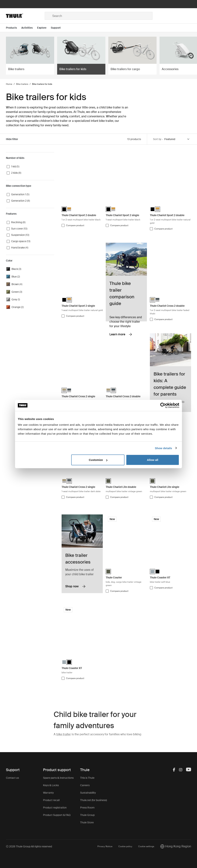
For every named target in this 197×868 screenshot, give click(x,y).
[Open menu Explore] (44, 28)
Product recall (51, 800)
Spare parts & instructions (58, 778)
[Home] (25, 16)
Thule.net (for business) (93, 800)
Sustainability (88, 793)
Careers (85, 785)
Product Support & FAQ (57, 815)
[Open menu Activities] (29, 28)
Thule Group (87, 815)
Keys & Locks (51, 785)
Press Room (87, 808)
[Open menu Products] (14, 28)
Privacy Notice (105, 846)
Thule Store (87, 822)
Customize (98, 460)
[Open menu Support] (58, 28)
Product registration (55, 808)
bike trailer (64, 734)
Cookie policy (125, 846)
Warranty (48, 793)
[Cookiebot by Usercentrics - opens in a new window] (163, 405)
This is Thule (87, 778)
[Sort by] (177, 139)
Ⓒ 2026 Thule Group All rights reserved (29, 846)
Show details (164, 448)
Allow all (153, 460)
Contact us (12, 778)
